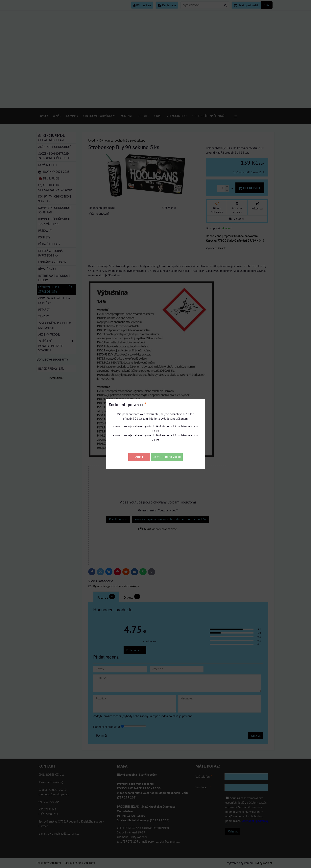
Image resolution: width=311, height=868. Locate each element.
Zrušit (139, 457)
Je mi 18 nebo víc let (167, 457)
